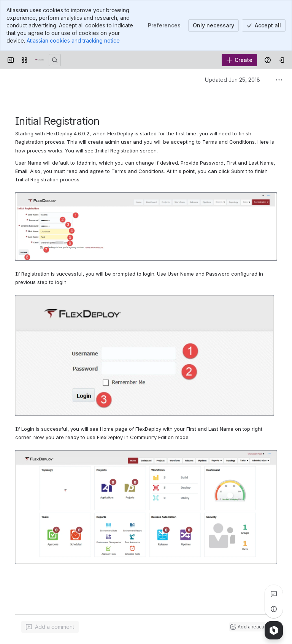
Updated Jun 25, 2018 (232, 80)
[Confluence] (40, 60)
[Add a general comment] (50, 627)
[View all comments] (274, 594)
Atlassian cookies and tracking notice (73, 40)
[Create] (239, 60)
